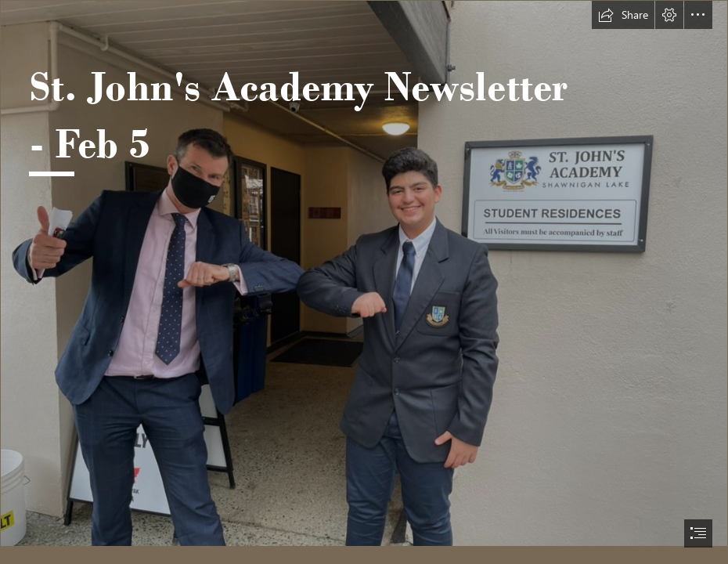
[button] (623, 15)
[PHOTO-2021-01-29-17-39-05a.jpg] (364, 273)
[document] (364, 282)
